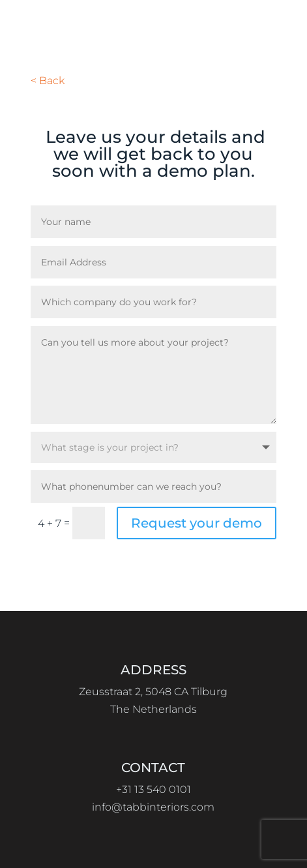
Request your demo (197, 523)
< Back (48, 81)
